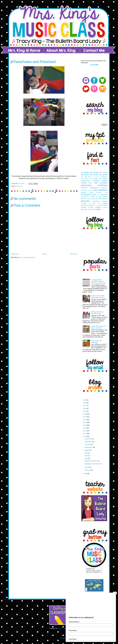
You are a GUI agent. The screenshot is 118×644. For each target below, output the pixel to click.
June (86, 453)
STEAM (105, 205)
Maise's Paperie (63, 629)
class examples (101, 183)
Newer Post (15, 254)
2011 (85, 434)
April (86, 458)
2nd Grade (94, 172)
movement (104, 195)
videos (99, 209)
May (86, 456)
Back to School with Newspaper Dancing (98, 297)
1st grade (85, 172)
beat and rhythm (101, 179)
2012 (85, 431)
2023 (85, 400)
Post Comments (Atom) (27, 257)
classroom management (90, 188)
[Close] (115, 593)
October (88, 444)
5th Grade (94, 175)
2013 (85, 428)
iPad (106, 192)
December (88, 439)
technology (92, 210)
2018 (85, 414)
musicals (89, 199)
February (88, 470)
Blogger (63, 639)
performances (103, 199)
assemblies (104, 177)
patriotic (95, 199)
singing (105, 203)
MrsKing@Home (85, 197)
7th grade (95, 177)
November (88, 442)
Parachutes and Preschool (93, 464)
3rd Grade (103, 172)
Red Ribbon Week (95, 203)
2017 (85, 417)
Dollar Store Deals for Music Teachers (98, 327)
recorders (84, 203)
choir (90, 183)
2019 (85, 411)
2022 (85, 403)
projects (105, 201)
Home (45, 254)
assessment (85, 179)
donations (84, 190)
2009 (85, 473)
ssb (102, 205)
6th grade (103, 175)
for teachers (101, 190)
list (98, 195)
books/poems (85, 181)
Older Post (74, 254)
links (94, 194)
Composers (104, 188)
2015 (85, 422)
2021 (85, 405)
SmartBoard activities (87, 205)
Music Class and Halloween (96, 341)
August (87, 450)
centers (84, 183)
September (89, 447)
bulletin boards (100, 181)
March (87, 467)
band (91, 179)
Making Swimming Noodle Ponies (97, 313)
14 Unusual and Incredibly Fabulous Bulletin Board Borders (99, 281)
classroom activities (94, 185)
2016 (85, 420)
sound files (97, 205)
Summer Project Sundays (91, 207)
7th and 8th (86, 177)
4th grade (85, 175)
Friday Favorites (96, 192)
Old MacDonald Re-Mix (92, 461)
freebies (84, 192)
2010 (85, 436)
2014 (85, 425)
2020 (85, 408)
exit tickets (91, 190)
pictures (85, 201)
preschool (19, 186)
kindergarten (86, 194)
